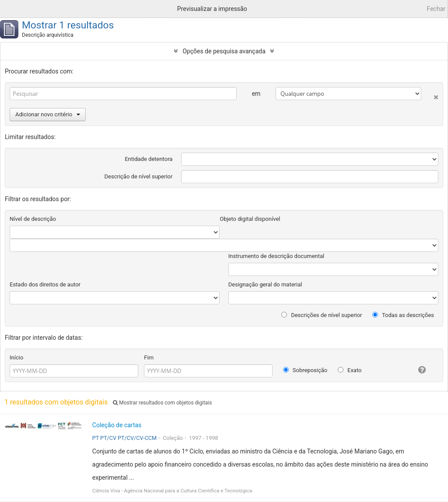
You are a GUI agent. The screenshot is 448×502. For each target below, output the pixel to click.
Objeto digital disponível (250, 219)
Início (16, 357)
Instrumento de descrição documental (276, 256)
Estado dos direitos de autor (45, 284)
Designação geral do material (265, 284)
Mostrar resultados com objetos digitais (162, 403)
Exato (350, 370)
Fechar (436, 9)
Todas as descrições (403, 315)
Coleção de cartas (117, 425)
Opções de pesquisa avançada (224, 51)
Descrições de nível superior (322, 315)
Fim (149, 357)
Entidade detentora (149, 159)
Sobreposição (305, 370)
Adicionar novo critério (48, 114)
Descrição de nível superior (139, 176)
